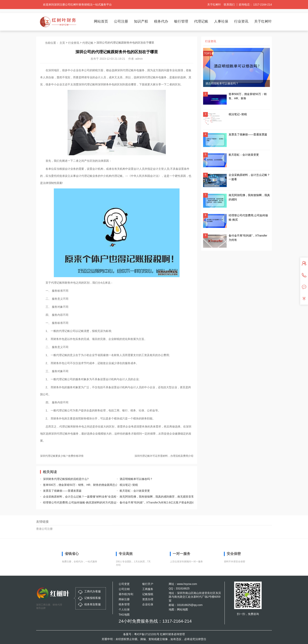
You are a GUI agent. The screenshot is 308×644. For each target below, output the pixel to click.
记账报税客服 (93, 598)
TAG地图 (124, 615)
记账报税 (148, 594)
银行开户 (148, 584)
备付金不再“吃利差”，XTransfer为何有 (248, 238)
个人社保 (124, 609)
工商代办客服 (93, 591)
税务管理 (124, 604)
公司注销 (124, 589)
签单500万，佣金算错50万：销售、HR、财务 (248, 96)
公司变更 (124, 584)
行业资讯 (241, 21)
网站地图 (182, 609)
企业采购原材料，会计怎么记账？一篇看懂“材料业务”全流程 (77, 497)
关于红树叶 (214, 5)
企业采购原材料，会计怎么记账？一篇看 (249, 177)
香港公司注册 (44, 529)
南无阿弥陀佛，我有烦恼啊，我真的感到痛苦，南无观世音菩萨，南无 (154, 497)
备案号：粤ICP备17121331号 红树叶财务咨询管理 (154, 634)
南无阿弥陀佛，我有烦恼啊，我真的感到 (249, 197)
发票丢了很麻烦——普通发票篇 (62, 491)
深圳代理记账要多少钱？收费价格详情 (62, 456)
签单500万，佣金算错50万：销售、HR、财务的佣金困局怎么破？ (77, 485)
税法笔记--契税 (129, 485)
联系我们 (229, 5)
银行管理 (181, 21)
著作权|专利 (126, 594)
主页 (62, 43)
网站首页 (101, 21)
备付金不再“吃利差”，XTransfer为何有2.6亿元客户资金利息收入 (154, 502)
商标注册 (124, 599)
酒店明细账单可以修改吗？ (136, 479)
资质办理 (148, 599)
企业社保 (148, 604)
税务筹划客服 (93, 604)
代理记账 (201, 21)
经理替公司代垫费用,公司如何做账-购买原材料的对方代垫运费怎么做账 (77, 502)
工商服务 (148, 589)
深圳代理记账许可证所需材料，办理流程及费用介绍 (164, 456)
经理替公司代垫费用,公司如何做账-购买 (248, 217)
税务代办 (161, 21)
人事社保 (221, 21)
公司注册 (121, 21)
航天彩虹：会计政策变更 (135, 491)
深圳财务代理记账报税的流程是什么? (66, 479)
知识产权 (141, 21)
